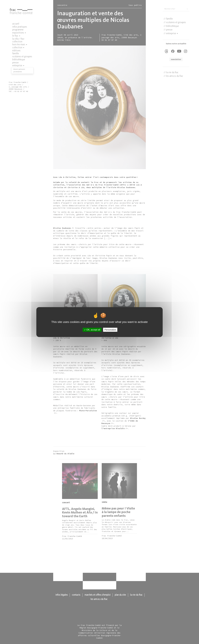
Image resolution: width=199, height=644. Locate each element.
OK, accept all (92, 330)
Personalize (110, 330)
